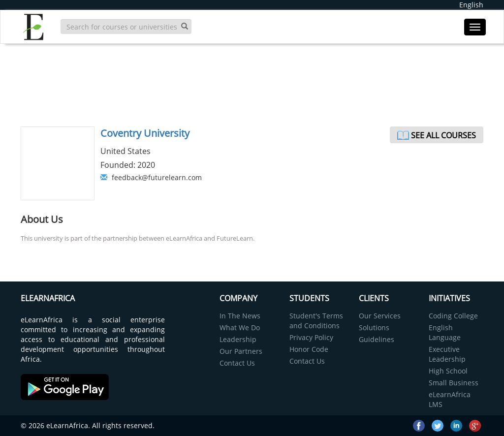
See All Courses (443, 135)
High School (448, 371)
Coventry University (145, 133)
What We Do (240, 327)
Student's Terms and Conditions (316, 321)
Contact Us (237, 363)
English (471, 5)
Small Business (454, 383)
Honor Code (309, 349)
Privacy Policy (311, 337)
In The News (240, 316)
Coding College (453, 316)
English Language (445, 332)
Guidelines (377, 339)
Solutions (374, 327)
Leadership (238, 339)
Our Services (380, 316)
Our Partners (241, 351)
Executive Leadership (447, 354)
